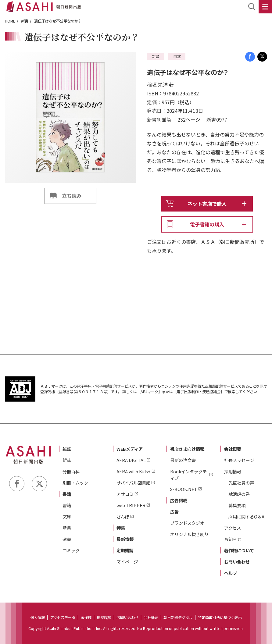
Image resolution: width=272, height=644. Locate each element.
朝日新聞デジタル (178, 617)
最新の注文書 (183, 460)
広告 (174, 512)
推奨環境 (104, 617)
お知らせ (233, 539)
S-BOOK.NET (184, 489)
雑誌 (67, 449)
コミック (71, 550)
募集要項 (237, 505)
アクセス (233, 528)
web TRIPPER (131, 505)
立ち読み (72, 196)
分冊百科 (71, 471)
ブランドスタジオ (187, 523)
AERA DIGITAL (131, 460)
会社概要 (233, 449)
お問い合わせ (237, 562)
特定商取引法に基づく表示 (220, 617)
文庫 (67, 516)
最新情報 (125, 539)
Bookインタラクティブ (188, 475)
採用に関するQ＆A (246, 516)
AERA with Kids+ (134, 471)
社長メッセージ (239, 460)
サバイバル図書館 (133, 483)
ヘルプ (231, 573)
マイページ (127, 562)
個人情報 (38, 617)
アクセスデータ (63, 617)
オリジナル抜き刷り (189, 534)
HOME (10, 21)
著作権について (239, 550)
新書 (25, 21)
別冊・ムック (75, 483)
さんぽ (123, 516)
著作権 (86, 617)
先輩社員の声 (241, 483)
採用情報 (233, 471)
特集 (121, 528)
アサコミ (125, 494)
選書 (67, 539)
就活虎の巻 (239, 494)
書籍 (67, 494)
